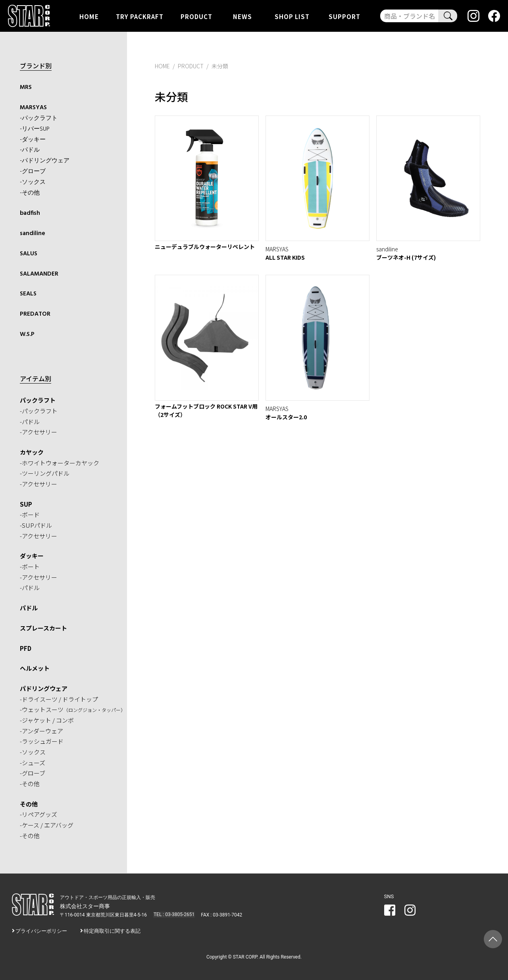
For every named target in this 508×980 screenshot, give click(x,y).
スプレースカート (43, 626)
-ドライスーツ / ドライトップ (59, 697)
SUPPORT (344, 16)
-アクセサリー (38, 431)
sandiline (32, 233)
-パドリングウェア (45, 160)
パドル (29, 607)
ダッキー (32, 555)
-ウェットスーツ (73, 708)
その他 (29, 802)
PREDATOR (35, 313)
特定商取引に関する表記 (112, 930)
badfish (30, 212)
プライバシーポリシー (41, 930)
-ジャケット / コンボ (47, 719)
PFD (26, 647)
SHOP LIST (292, 16)
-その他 (30, 192)
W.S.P (27, 333)
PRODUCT (196, 16)
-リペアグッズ (38, 813)
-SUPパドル (36, 524)
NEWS (242, 16)
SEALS (28, 293)
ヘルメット (35, 667)
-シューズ (33, 761)
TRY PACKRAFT (140, 16)
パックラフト (38, 399)
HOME (89, 16)
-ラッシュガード (42, 740)
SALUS (29, 253)
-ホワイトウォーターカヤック (60, 461)
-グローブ (33, 171)
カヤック (32, 450)
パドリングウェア (44, 687)
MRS (26, 87)
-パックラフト (39, 118)
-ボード (30, 513)
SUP (26, 503)
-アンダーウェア (41, 729)
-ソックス (33, 182)
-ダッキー (33, 139)
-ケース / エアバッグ (47, 824)
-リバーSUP (35, 129)
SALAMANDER (39, 273)
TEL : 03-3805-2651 (173, 913)
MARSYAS (33, 108)
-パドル (30, 150)
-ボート (30, 565)
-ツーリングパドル (45, 472)
